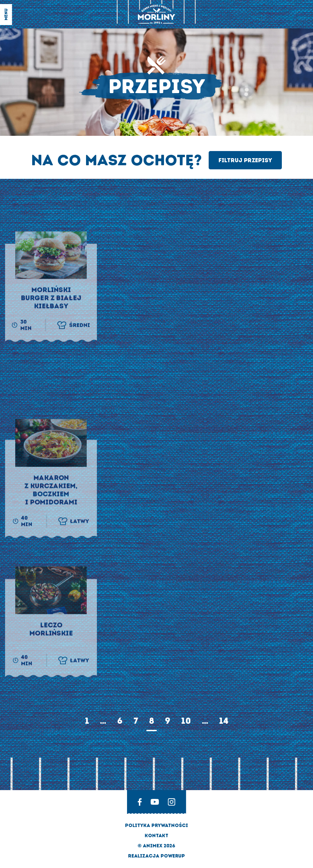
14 (224, 721)
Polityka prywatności (156, 825)
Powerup (173, 856)
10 (186, 721)
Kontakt (156, 836)
